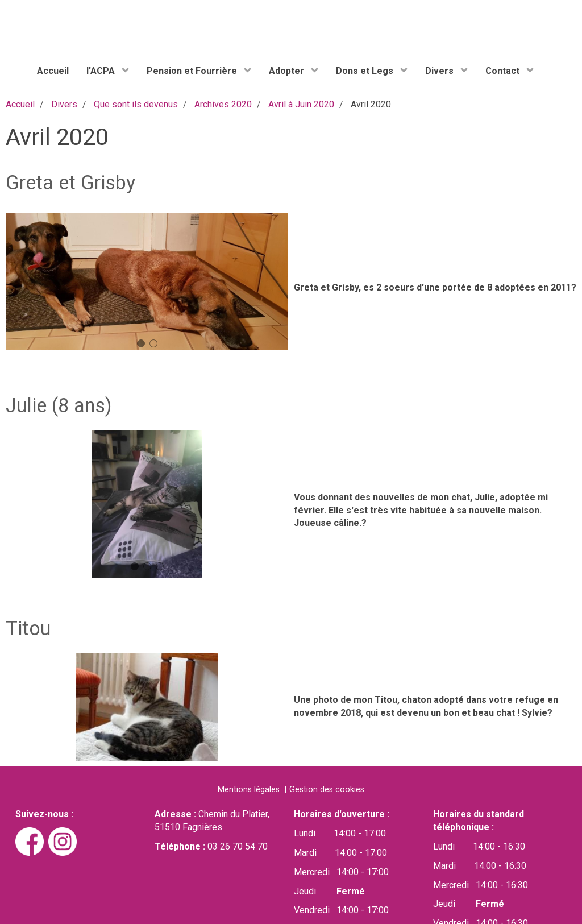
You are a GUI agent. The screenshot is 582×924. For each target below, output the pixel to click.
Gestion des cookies (327, 790)
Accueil (53, 71)
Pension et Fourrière (193, 71)
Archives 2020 (223, 104)
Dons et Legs (366, 71)
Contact (504, 71)
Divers (440, 71)
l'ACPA (102, 71)
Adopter (288, 71)
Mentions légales (249, 790)
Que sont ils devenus (136, 104)
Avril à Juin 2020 (301, 104)
